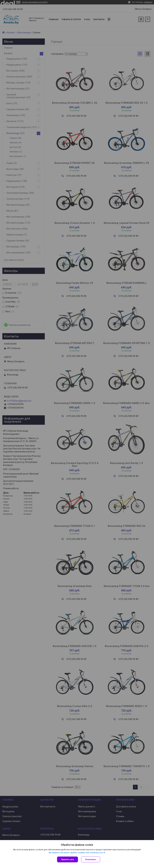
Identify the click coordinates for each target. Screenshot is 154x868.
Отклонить (91, 859)
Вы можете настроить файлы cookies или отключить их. (76, 853)
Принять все (67, 859)
